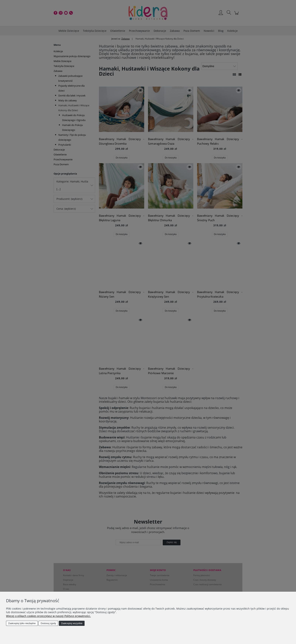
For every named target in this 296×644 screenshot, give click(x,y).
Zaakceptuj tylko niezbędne (22, 623)
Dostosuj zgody (48, 623)
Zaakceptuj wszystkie (72, 623)
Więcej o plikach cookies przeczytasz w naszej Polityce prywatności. (48, 616)
